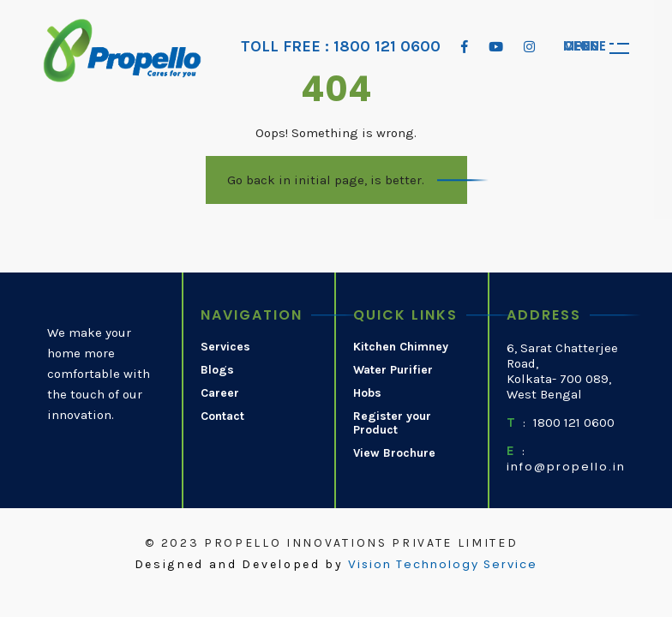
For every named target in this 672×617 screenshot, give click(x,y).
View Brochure (394, 453)
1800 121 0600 (574, 422)
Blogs (217, 370)
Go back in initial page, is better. (326, 180)
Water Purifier (393, 370)
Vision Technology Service (443, 565)
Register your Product (392, 424)
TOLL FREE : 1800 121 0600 (341, 47)
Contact (222, 416)
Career (220, 393)
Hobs (367, 393)
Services (225, 347)
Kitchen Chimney (401, 347)
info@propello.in (566, 467)
